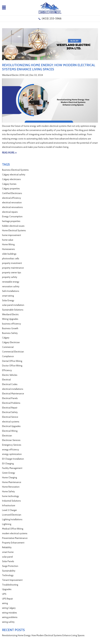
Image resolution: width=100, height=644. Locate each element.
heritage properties (11, 221)
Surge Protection (10, 566)
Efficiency (7, 370)
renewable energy (11, 282)
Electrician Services (11, 440)
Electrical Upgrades (11, 426)
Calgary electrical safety (14, 175)
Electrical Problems (11, 403)
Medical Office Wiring (13, 529)
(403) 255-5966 (52, 18)
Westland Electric (10, 314)
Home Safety (8, 491)
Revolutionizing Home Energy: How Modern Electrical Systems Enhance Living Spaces (43, 635)
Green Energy (9, 473)
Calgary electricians (11, 179)
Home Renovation (11, 487)
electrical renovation (12, 203)
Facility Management (12, 468)
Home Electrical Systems (14, 230)
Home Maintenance (12, 482)
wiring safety (8, 622)
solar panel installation (13, 305)
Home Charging (10, 478)
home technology (11, 496)
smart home (8, 552)
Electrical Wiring (10, 431)
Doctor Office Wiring (12, 366)
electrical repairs (10, 212)
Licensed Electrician (12, 515)
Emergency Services (12, 445)
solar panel (7, 557)
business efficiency (12, 324)
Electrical (6, 380)
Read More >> (9, 152)
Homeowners (8, 249)
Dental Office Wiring (12, 361)
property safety (10, 277)
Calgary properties (11, 189)
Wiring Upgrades (10, 319)
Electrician (7, 436)
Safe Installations (11, 291)
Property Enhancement (13, 543)
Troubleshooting (10, 585)
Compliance (8, 356)
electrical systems (11, 422)
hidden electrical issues (13, 226)
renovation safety (11, 286)
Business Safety (10, 333)
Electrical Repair (10, 408)
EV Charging (8, 464)
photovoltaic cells (11, 259)
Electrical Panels (10, 398)
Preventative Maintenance (15, 538)
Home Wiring (8, 244)
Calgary (6, 338)
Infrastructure (9, 505)
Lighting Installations (12, 519)
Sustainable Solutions (13, 310)
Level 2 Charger (9, 510)
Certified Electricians (12, 193)
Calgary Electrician (11, 342)
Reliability (7, 547)
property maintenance (13, 268)
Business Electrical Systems (15, 170)
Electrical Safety (10, 412)
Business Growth (10, 328)
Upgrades (7, 589)
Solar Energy (8, 300)
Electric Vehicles (10, 375)
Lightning (7, 524)
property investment (12, 263)
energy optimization (12, 454)
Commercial (8, 347)
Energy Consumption (12, 216)
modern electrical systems (15, 533)
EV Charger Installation (13, 459)
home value (8, 240)
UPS (4, 594)
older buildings (9, 254)
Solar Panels (8, 561)
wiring (5, 603)
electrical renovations (12, 207)
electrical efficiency (12, 198)
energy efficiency (11, 450)
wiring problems (10, 617)
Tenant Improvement (12, 580)
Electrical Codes (10, 384)
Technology (8, 575)
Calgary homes (9, 184)
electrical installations (13, 389)
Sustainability (9, 571)
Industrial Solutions (11, 501)
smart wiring (8, 296)
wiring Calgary (9, 608)
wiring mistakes (10, 613)
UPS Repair (7, 599)
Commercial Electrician (13, 352)
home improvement (12, 235)
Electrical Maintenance (13, 394)
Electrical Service (10, 417)
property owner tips (12, 273)
